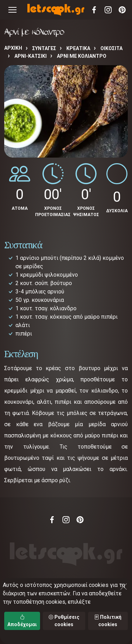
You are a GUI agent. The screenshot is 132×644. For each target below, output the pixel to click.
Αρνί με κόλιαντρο (82, 56)
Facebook (94, 10)
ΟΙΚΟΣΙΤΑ (111, 48)
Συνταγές (44, 48)
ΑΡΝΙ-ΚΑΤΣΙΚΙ (31, 56)
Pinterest (122, 10)
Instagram (108, 10)
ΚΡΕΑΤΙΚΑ (78, 48)
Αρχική (13, 48)
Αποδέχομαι (22, 621)
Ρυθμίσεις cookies (64, 621)
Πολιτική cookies (108, 621)
